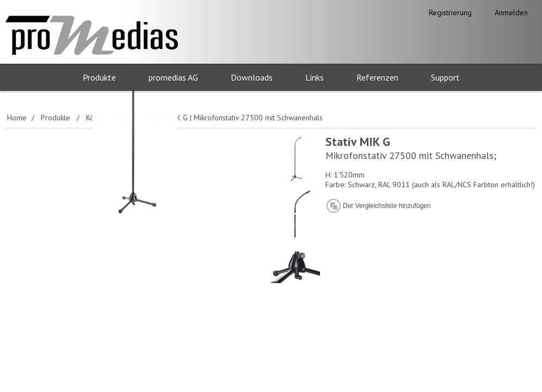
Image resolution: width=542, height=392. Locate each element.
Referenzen (377, 77)
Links (315, 77)
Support (445, 77)
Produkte (99, 77)
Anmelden (511, 13)
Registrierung (450, 13)
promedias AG (173, 77)
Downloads (252, 77)
